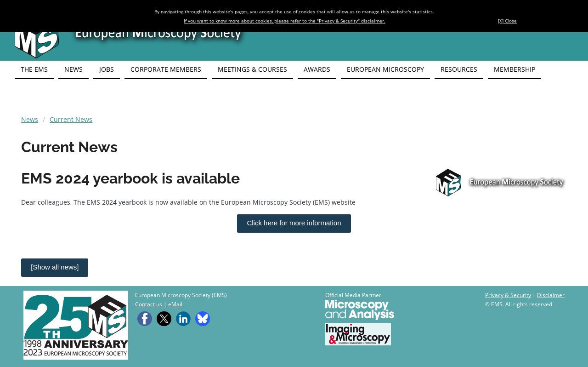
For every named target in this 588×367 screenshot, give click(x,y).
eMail (175, 304)
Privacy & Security (508, 295)
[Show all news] (55, 267)
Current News (71, 119)
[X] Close (507, 21)
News (30, 119)
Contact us (149, 304)
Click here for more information (294, 223)
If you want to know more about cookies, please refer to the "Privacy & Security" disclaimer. (285, 21)
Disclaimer (551, 295)
